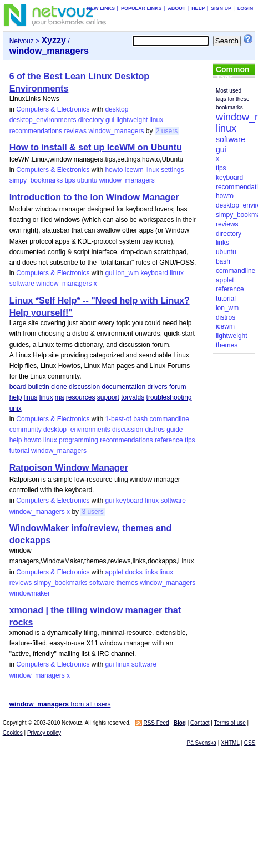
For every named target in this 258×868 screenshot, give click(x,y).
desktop (117, 109)
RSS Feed (156, 723)
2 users (167, 131)
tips (70, 180)
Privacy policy (44, 733)
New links (101, 8)
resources (81, 397)
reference (169, 440)
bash (140, 419)
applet (114, 572)
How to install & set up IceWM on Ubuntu (96, 147)
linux (157, 120)
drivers (158, 387)
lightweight (132, 120)
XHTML (230, 743)
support (108, 397)
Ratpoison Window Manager (69, 468)
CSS (250, 743)
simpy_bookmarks (36, 180)
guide (174, 430)
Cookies (13, 733)
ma (60, 397)
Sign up (221, 8)
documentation (123, 387)
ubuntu (87, 180)
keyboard (154, 273)
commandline (170, 419)
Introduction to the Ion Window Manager (94, 197)
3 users (92, 512)
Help (198, 8)
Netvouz (22, 41)
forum (178, 387)
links (151, 572)
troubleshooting (169, 397)
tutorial (19, 451)
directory (91, 120)
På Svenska (202, 743)
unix (16, 408)
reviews (75, 131)
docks (133, 572)
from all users (60, 704)
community (26, 430)
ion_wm (127, 273)
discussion (84, 387)
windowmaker (30, 593)
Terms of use (230, 723)
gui (110, 120)
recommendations (36, 131)
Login (246, 8)
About (176, 8)
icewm (134, 170)
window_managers (116, 131)
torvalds (133, 397)
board (18, 387)
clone (59, 387)
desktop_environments (43, 120)
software (22, 284)
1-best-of (118, 419)
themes (127, 583)
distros (155, 430)
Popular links (141, 8)
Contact (200, 723)
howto (114, 170)
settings (172, 170)
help (16, 397)
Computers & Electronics (53, 109)
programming (79, 440)
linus (31, 397)
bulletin (39, 387)
